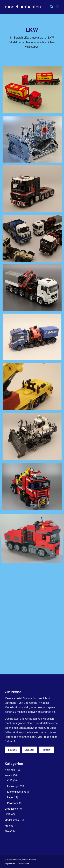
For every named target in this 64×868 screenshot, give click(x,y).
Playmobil (13, 803)
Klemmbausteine (17, 792)
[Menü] (57, 7)
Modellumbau (12, 820)
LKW (7, 814)
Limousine (11, 809)
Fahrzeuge (13, 786)
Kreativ (9, 775)
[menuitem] (50, 7)
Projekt (9, 826)
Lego (10, 797)
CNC (10, 780)
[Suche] (50, 7)
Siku (7, 831)
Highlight (10, 770)
